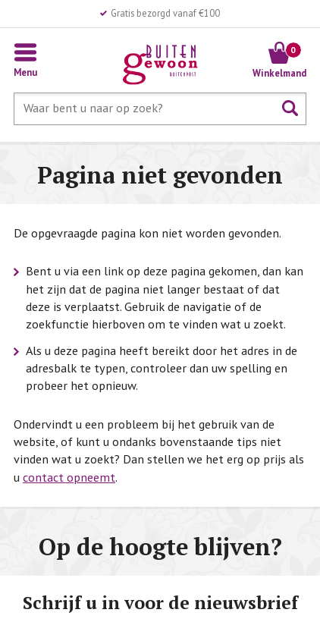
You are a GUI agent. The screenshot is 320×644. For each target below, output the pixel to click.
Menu (25, 72)
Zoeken (290, 108)
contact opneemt (69, 477)
